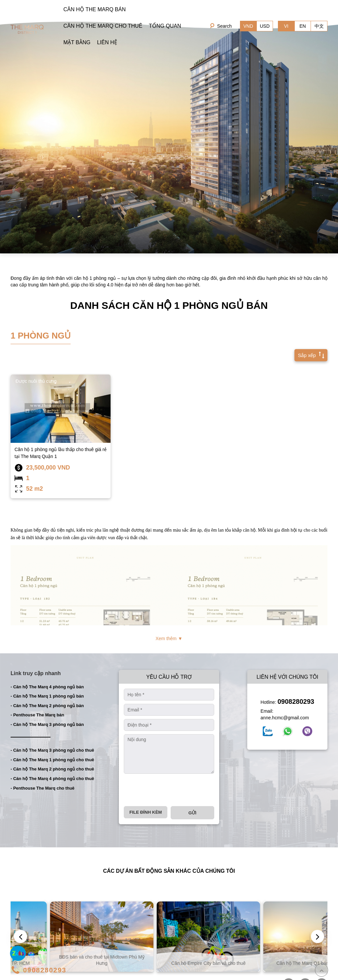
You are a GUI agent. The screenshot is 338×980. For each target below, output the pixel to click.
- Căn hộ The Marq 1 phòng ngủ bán (47, 696)
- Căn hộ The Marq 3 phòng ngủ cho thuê (52, 750)
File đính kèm (146, 812)
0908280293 (296, 702)
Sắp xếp (309, 355)
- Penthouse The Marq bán (37, 715)
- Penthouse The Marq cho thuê (43, 788)
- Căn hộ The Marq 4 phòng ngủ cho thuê (52, 779)
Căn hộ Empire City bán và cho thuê (275, 963)
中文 (319, 26)
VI (286, 26)
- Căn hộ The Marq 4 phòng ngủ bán (47, 687)
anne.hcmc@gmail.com (285, 718)
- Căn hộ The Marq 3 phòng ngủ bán (47, 724)
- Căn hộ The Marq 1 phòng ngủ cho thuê (52, 760)
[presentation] (174, 790)
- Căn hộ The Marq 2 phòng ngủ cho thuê (52, 769)
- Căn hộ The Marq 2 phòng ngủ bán (47, 706)
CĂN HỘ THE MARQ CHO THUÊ (103, 26)
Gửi (192, 813)
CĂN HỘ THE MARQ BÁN (95, 9)
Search (224, 26)
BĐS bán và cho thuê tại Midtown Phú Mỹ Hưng (168, 960)
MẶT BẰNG (77, 42)
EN (303, 26)
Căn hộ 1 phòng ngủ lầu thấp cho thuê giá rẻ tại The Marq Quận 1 (61, 453)
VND (248, 26)
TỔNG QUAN (165, 26)
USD (265, 26)
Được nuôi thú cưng (36, 381)
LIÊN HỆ (107, 42)
